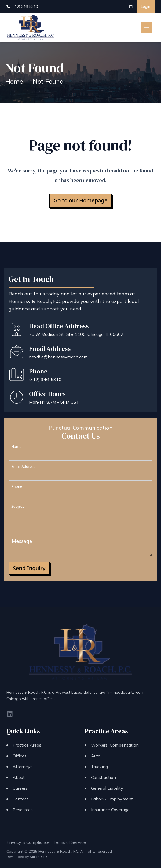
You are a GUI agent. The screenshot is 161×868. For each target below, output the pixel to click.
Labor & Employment (112, 799)
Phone (17, 486)
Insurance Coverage (110, 810)
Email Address (23, 467)
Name (16, 447)
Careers (20, 788)
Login (146, 6)
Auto (96, 756)
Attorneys (23, 767)
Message (22, 541)
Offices (20, 756)
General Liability (107, 788)
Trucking (99, 767)
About (19, 777)
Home (14, 81)
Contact (20, 799)
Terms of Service (69, 842)
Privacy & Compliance (28, 842)
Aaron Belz (38, 857)
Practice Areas (27, 745)
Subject (18, 506)
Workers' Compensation (115, 745)
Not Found (48, 81)
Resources (23, 810)
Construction (103, 777)
